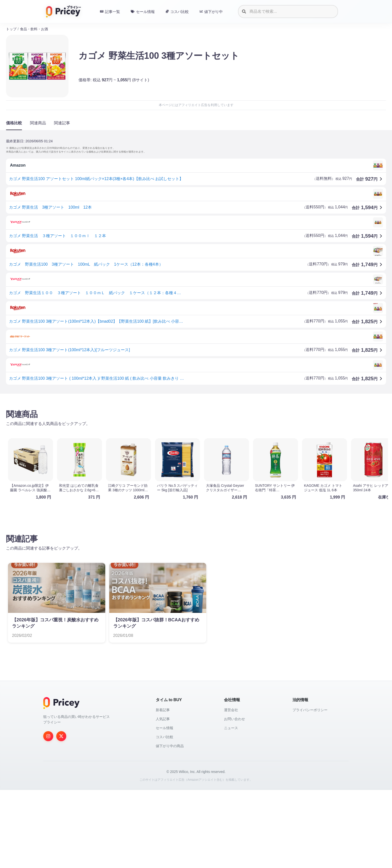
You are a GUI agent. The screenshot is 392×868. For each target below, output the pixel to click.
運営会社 (231, 788)
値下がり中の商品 (170, 824)
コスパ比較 (164, 815)
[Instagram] (48, 814)
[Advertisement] (156, 437)
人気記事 (163, 797)
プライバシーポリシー (310, 788)
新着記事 (163, 788)
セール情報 (164, 806)
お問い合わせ (234, 797)
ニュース (231, 806)
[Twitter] (61, 814)
